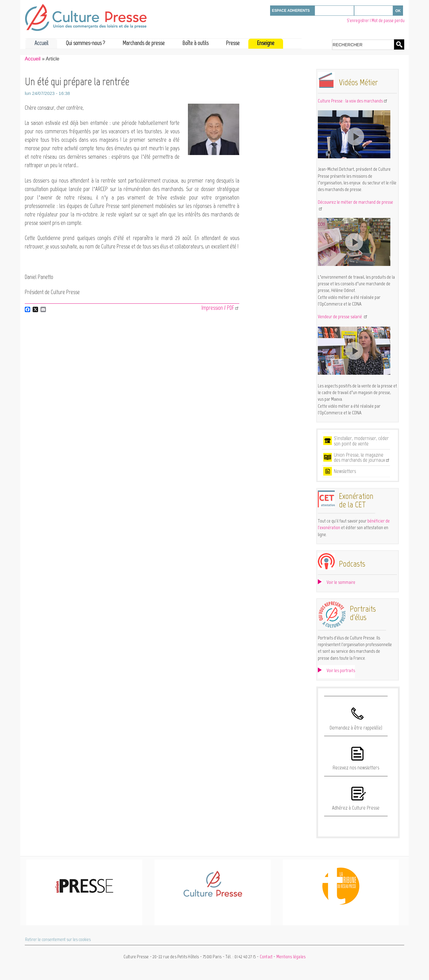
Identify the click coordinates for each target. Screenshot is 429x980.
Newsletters (345, 471)
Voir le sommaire (341, 582)
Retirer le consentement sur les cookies (58, 940)
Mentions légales (291, 957)
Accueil (41, 43)
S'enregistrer (358, 21)
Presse (233, 43)
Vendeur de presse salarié (343, 317)
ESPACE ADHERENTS (291, 11)
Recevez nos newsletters (356, 768)
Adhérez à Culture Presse (356, 808)
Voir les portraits (341, 670)
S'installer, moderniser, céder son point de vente (361, 441)
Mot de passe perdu (388, 21)
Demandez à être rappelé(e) (356, 728)
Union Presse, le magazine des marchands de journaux (362, 458)
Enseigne (266, 43)
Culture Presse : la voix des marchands (353, 101)
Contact (266, 957)
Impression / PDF (220, 308)
